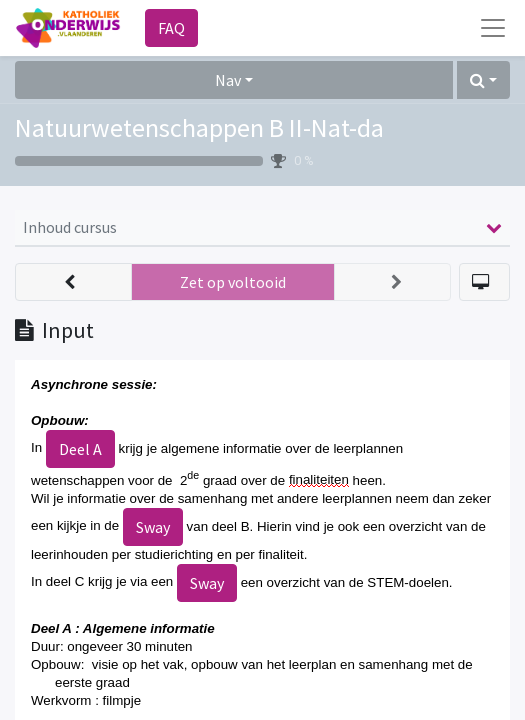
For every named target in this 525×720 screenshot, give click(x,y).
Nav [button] (228, 80)
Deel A (80, 449)
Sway (153, 527)
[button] (483, 80)
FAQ (171, 28)
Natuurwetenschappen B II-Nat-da (199, 127)
